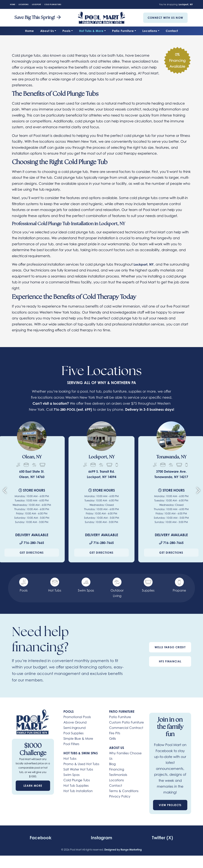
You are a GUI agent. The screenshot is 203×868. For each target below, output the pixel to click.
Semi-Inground (75, 734)
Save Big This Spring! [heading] (38, 18)
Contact (172, 31)
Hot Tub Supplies (76, 792)
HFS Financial (170, 668)
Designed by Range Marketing (123, 856)
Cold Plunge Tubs (77, 787)
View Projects (170, 811)
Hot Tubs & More (91, 31)
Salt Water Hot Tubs (78, 776)
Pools (67, 31)
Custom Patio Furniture (126, 729)
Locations (150, 31)
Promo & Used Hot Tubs (81, 770)
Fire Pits (115, 740)
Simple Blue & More (78, 745)
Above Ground (75, 729)
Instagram (101, 844)
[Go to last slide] (5, 498)
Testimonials (118, 781)
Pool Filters (71, 750)
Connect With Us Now (165, 18)
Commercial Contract (126, 734)
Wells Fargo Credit (170, 654)
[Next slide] (198, 498)
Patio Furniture (123, 31)
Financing (117, 776)
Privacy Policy (120, 803)
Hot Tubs (70, 765)
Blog (112, 770)
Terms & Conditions (124, 797)
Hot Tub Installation (78, 797)
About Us (47, 31)
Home (30, 31)
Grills (113, 745)
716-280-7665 (32, 549)
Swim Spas (72, 781)
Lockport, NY (144, 264)
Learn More (33, 792)
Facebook (40, 844)
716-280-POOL (70, 410)
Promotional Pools (77, 723)
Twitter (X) (163, 844)
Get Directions (32, 559)
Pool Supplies (74, 740)
